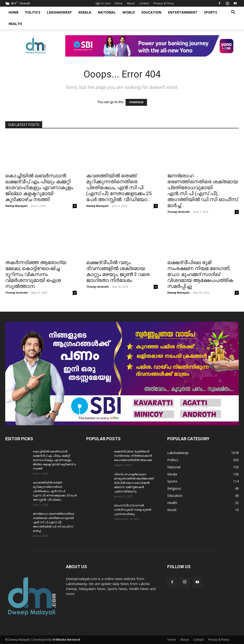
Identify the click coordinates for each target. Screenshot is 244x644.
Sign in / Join (103, 3)
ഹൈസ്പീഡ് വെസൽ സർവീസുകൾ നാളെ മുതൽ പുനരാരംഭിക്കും (132, 510)
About (131, 3)
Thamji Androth (179, 212)
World (129, 12)
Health (15, 24)
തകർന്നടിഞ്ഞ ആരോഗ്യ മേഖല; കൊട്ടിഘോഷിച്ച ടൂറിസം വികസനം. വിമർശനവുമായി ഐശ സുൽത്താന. (36, 274)
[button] (233, 13)
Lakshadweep (59, 12)
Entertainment (183, 12)
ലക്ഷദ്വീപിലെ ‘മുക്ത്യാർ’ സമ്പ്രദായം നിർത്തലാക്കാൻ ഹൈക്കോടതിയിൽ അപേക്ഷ (133, 456)
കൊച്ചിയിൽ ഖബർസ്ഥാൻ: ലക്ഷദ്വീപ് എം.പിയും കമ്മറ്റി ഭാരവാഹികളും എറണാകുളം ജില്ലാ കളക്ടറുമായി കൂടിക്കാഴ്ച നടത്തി (39, 188)
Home (119, 3)
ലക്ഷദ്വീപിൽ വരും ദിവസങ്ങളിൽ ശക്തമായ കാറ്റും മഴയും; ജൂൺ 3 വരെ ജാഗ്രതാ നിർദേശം (118, 271)
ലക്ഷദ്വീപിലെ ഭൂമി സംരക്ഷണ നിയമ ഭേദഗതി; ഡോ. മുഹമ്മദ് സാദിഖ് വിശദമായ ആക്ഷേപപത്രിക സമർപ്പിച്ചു (200, 274)
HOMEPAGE (136, 102)
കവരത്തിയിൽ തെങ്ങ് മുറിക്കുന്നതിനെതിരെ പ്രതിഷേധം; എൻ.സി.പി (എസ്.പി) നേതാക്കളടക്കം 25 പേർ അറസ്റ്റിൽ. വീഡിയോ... (119, 188)
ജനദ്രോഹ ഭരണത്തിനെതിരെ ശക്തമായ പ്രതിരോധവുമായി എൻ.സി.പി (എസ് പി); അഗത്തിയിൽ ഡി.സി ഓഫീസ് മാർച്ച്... (203, 191)
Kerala (85, 12)
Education (151, 12)
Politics (33, 12)
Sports (211, 12)
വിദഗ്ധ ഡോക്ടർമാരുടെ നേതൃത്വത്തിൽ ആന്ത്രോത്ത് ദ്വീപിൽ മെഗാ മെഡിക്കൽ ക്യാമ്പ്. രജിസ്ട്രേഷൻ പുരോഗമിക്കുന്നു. (134, 483)
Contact (144, 3)
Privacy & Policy (164, 3)
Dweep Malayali (16, 206)
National (107, 12)
